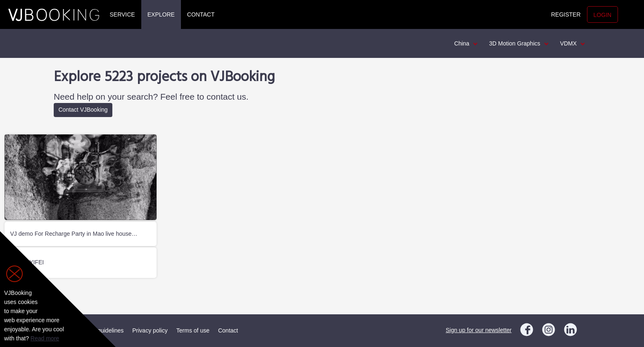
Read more (45, 338)
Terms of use (193, 330)
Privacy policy (150, 330)
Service (122, 14)
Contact (201, 14)
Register (566, 14)
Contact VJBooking (83, 110)
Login (603, 15)
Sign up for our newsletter (479, 330)
